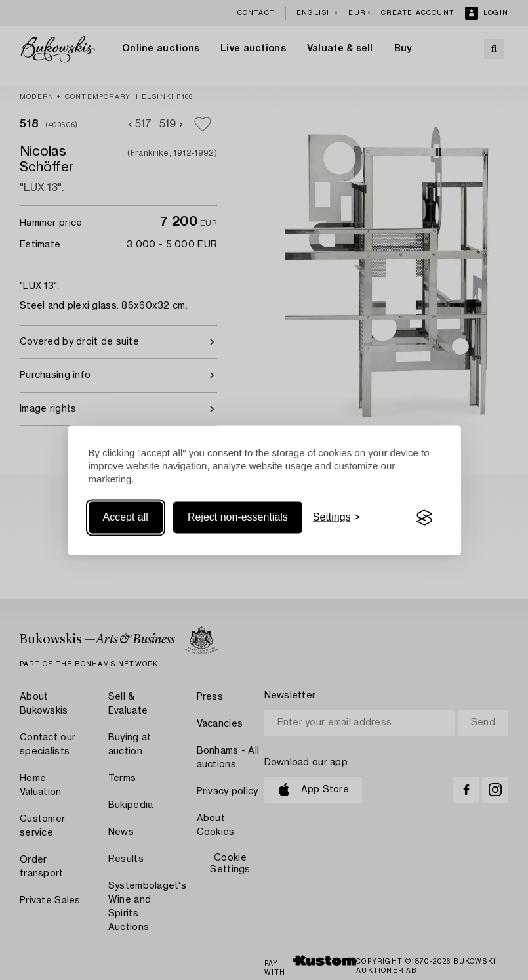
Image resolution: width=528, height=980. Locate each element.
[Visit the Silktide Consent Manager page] (424, 518)
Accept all (126, 518)
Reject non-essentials (238, 518)
